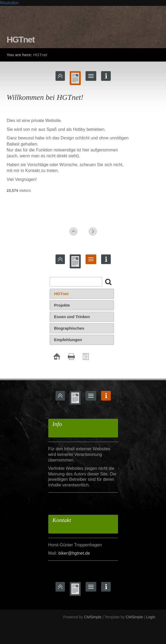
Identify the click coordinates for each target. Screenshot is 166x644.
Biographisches (69, 328)
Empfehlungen (68, 340)
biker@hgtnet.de (74, 553)
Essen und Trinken (72, 317)
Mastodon (9, 3)
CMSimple (93, 617)
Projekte (62, 305)
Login (151, 617)
